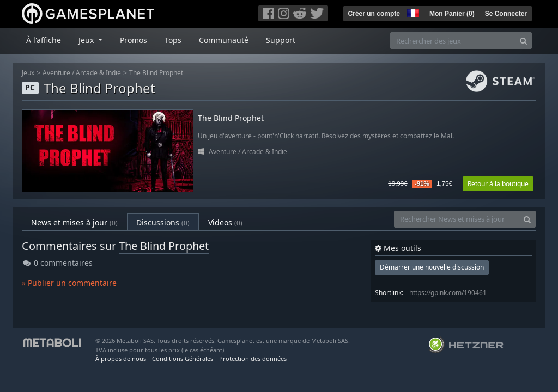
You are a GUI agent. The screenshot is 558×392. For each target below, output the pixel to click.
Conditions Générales (183, 359)
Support (281, 40)
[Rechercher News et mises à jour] (457, 219)
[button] (412, 12)
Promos (134, 40)
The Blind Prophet (156, 73)
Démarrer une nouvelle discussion (432, 267)
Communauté (224, 40)
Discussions (163, 222)
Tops (173, 40)
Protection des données (253, 359)
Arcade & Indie (98, 73)
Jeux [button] (87, 40)
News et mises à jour (74, 222)
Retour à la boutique (498, 184)
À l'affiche (44, 40)
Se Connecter (506, 14)
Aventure (56, 73)
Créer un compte (374, 14)
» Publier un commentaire (69, 283)
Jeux (28, 73)
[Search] (523, 41)
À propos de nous (121, 359)
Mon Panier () (452, 14)
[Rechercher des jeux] (453, 41)
